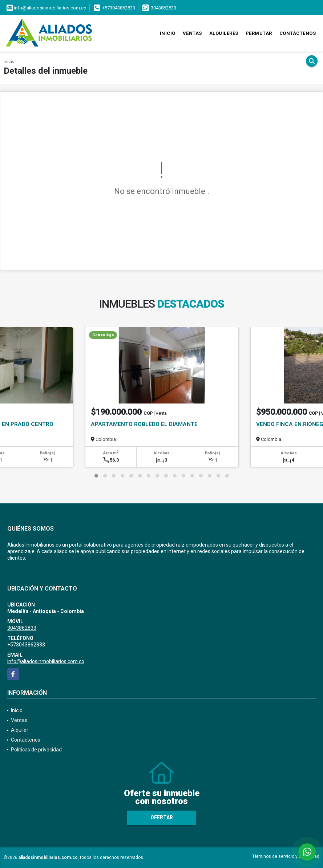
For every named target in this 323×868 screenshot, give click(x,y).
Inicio (168, 33)
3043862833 (163, 8)
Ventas (192, 33)
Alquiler (20, 730)
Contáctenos (298, 33)
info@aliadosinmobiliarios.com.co (46, 661)
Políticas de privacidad (36, 750)
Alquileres (224, 33)
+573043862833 (119, 8)
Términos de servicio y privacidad (286, 856)
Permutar (259, 33)
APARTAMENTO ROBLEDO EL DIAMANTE (144, 424)
